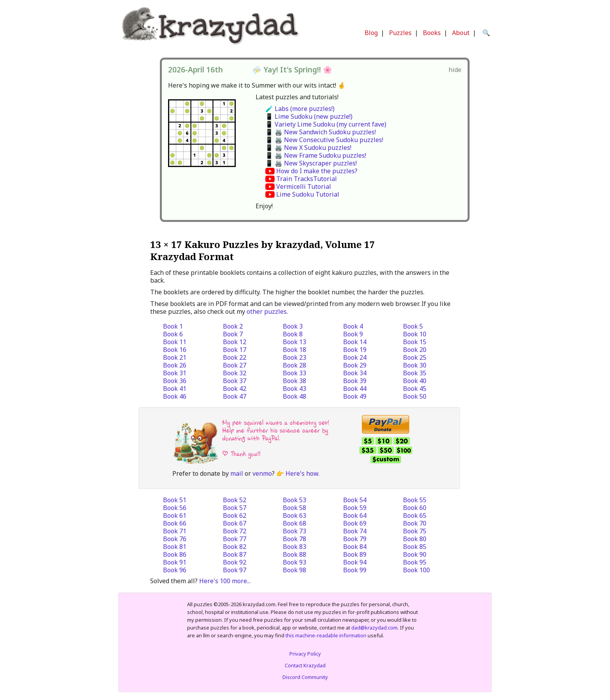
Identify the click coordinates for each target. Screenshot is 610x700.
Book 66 (175, 523)
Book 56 (175, 508)
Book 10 (415, 334)
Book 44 (355, 389)
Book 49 (355, 396)
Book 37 (235, 381)
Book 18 (294, 350)
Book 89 (355, 554)
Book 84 (355, 547)
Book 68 (294, 523)
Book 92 (235, 562)
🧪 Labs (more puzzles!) (300, 109)
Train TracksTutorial (307, 179)
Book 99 (355, 570)
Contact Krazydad (305, 665)
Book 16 (175, 350)
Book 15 (415, 342)
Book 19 (355, 350)
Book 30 (415, 365)
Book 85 (415, 547)
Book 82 (235, 547)
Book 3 (293, 326)
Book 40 (415, 381)
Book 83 (294, 547)
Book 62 (235, 515)
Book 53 (294, 500)
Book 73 (294, 531)
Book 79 (355, 539)
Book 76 (175, 539)
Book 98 (294, 570)
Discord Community (305, 677)
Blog (371, 33)
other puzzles (267, 311)
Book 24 (355, 357)
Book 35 (415, 373)
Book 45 (415, 389)
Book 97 (235, 570)
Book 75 (415, 531)
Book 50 (415, 396)
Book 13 (294, 342)
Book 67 (235, 523)
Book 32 (235, 373)
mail (237, 473)
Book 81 (175, 547)
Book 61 (175, 515)
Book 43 (294, 389)
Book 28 (294, 365)
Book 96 (175, 570)
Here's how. (302, 473)
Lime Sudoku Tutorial (308, 194)
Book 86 (175, 554)
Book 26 (175, 365)
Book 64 (355, 515)
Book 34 (355, 373)
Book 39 (355, 381)
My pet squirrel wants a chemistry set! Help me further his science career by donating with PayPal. (276, 430)
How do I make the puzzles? (317, 171)
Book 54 (355, 500)
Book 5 (413, 326)
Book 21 (175, 357)
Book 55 (415, 500)
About (461, 33)
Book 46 (175, 396)
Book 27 (235, 365)
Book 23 (294, 357)
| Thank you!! (241, 454)
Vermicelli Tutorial (304, 186)
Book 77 (235, 539)
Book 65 (415, 515)
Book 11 (175, 342)
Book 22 (235, 357)
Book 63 (294, 515)
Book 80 (415, 539)
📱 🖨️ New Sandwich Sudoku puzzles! (321, 132)
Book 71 (175, 531)
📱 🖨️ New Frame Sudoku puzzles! (316, 155)
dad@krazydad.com (374, 628)
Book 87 (235, 554)
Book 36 (175, 381)
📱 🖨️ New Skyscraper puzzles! (311, 163)
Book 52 (235, 500)
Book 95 (415, 562)
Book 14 (355, 342)
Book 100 (416, 570)
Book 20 (415, 350)
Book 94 (355, 562)
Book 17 (235, 350)
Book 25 (415, 357)
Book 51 (175, 500)
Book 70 (415, 523)
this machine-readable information (326, 635)
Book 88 (294, 554)
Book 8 (293, 334)
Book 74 (355, 531)
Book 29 (355, 365)
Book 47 (235, 396)
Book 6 (173, 334)
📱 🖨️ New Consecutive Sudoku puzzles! (324, 140)
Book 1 (173, 326)
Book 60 (415, 508)
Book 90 (415, 554)
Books (432, 33)
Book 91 (175, 562)
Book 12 (235, 342)
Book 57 (235, 508)
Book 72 (235, 531)
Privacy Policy (305, 654)
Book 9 (353, 334)
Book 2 (233, 326)
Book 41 (175, 389)
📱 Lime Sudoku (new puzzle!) (309, 116)
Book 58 (294, 508)
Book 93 (294, 562)
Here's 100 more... (225, 581)
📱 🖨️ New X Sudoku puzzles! (308, 148)
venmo (262, 473)
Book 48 (294, 396)
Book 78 (294, 539)
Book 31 (175, 373)
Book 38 (294, 381)
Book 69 (355, 523)
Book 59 (355, 508)
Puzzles (400, 33)
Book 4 (353, 326)
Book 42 (235, 389)
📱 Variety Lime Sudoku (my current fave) (326, 124)
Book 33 (294, 373)
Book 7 (233, 334)
